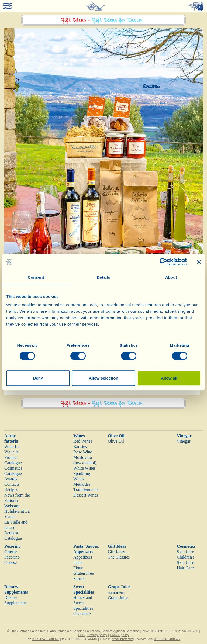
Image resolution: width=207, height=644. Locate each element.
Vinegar (184, 436)
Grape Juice (118, 598)
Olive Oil (116, 436)
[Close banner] (199, 262)
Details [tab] (103, 277)
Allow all (169, 378)
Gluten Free (84, 573)
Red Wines (83, 441)
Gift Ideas (117, 546)
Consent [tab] (36, 277)
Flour (78, 568)
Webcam (12, 506)
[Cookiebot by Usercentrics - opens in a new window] (163, 262)
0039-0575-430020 (45, 639)
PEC (81, 635)
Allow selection (103, 378)
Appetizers (83, 557)
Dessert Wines (86, 495)
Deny (38, 378)
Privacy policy (97, 635)
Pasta (78, 562)
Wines (79, 436)
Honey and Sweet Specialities (83, 603)
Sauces (79, 579)
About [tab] (171, 277)
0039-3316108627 (167, 639)
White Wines (84, 468)
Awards (11, 479)
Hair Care (185, 568)
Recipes (11, 490)
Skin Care (185, 552)
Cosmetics (186, 546)
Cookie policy (119, 635)
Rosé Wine (83, 452)
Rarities (80, 447)
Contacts (12, 484)
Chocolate (82, 614)
